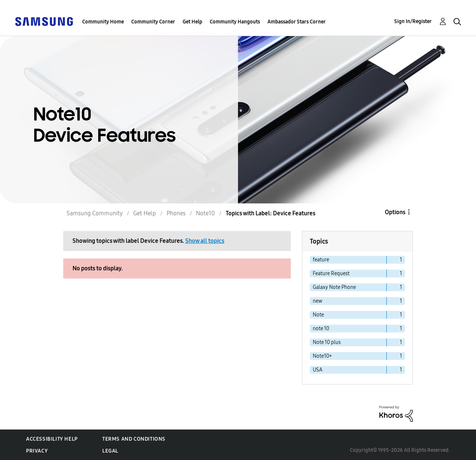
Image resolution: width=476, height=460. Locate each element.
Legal (110, 451)
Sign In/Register (413, 21)
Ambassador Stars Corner (297, 22)
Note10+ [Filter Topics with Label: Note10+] (322, 356)
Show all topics (205, 241)
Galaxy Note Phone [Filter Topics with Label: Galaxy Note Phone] (334, 287)
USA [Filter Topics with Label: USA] (318, 370)
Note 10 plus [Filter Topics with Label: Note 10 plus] (327, 342)
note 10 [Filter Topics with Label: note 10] (321, 329)
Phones (176, 213)
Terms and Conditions (134, 439)
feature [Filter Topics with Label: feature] (321, 260)
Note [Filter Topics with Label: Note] (318, 315)
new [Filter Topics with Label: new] (318, 301)
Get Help (192, 22)
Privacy (37, 451)
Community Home (103, 22)
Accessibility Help (52, 439)
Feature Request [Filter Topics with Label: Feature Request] (331, 274)
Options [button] (395, 212)
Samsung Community (95, 213)
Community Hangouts (235, 22)
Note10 (205, 213)
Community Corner (153, 22)
